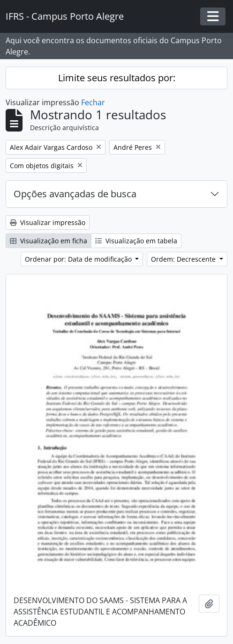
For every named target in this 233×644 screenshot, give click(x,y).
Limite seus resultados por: (117, 78)
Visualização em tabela (136, 241)
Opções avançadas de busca (75, 194)
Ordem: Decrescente (184, 259)
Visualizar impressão (48, 222)
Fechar (93, 102)
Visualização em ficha (49, 241)
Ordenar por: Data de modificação (79, 259)
